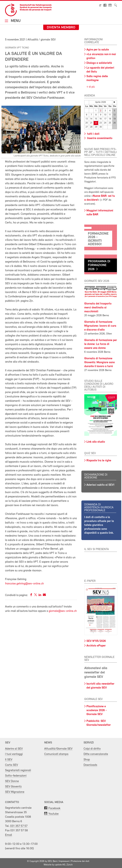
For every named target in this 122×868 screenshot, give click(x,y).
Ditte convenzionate (96, 754)
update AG (60, 865)
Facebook (54, 808)
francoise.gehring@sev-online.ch (24, 584)
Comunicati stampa (56, 754)
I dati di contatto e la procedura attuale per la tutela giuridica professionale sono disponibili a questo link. (99, 525)
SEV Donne (12, 781)
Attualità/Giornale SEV (58, 749)
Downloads (90, 765)
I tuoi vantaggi (14, 754)
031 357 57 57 (19, 826)
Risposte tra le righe (99, 461)
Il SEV (9, 760)
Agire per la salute (98, 50)
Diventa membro (61, 28)
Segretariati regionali (18, 770)
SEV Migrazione (15, 792)
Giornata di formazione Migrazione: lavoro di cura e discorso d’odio (100, 326)
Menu (15, 21)
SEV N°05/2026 (96, 641)
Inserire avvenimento (99, 138)
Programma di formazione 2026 (99, 265)
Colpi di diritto (92, 749)
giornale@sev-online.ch (63, 611)
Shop (87, 760)
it (100, 6)
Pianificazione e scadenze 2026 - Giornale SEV (97, 710)
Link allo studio (96, 442)
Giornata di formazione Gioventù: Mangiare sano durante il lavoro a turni (100, 362)
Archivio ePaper (96, 646)
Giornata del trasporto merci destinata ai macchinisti (98, 308)
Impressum (64, 861)
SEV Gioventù (13, 787)
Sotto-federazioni (16, 776)
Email (9, 835)
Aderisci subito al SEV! (100, 485)
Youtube (53, 814)
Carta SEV (11, 765)
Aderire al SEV (14, 749)
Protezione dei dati (80, 861)
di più (91, 87)
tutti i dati (93, 134)
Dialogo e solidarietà (99, 63)
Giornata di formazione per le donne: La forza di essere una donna (101, 344)
